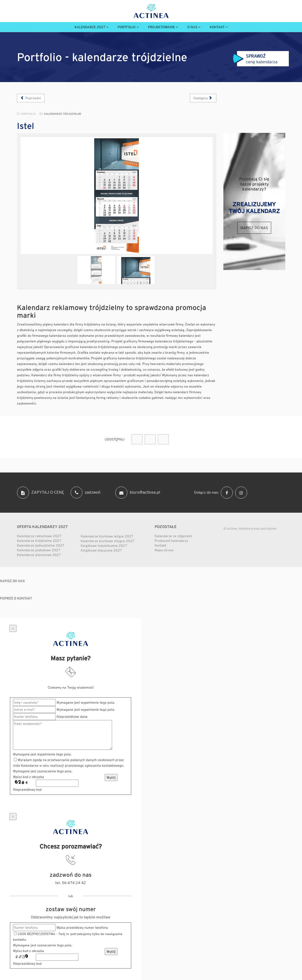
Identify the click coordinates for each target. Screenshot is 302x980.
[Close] (13, 628)
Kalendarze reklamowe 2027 (39, 536)
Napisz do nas (254, 228)
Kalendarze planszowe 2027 (39, 555)
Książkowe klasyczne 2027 (101, 550)
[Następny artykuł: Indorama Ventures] (203, 98)
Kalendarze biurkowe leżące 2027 (107, 536)
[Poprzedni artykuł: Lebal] (31, 98)
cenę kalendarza (255, 59)
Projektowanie (161, 27)
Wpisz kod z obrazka (28, 777)
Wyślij (111, 778)
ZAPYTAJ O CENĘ (40, 493)
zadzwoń (86, 492)
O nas (192, 27)
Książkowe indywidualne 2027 (104, 546)
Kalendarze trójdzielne (63, 114)
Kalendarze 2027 (90, 27)
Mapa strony (164, 550)
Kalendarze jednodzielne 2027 (41, 545)
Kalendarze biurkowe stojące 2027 (108, 541)
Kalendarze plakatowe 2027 (39, 550)
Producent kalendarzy (171, 541)
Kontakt (217, 27)
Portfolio (127, 27)
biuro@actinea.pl (138, 493)
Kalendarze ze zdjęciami (173, 536)
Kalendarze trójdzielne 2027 (39, 541)
